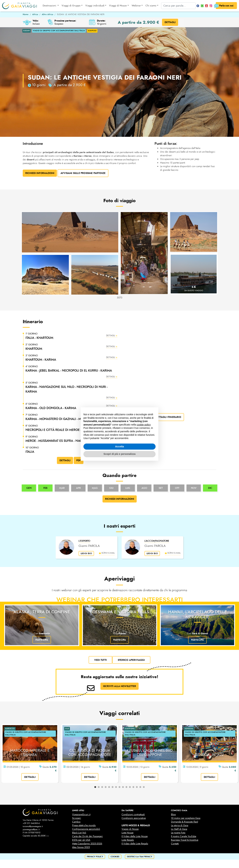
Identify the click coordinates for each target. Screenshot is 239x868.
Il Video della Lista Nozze (135, 836)
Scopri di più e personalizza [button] (119, 454)
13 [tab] (137, 787)
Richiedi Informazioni (40, 173)
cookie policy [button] (144, 425)
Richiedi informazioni (120, 499)
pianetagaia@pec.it (31, 830)
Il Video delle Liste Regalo (135, 844)
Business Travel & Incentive (185, 840)
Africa (35, 14)
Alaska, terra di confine (42, 612)
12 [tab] (133, 787)
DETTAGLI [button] (170, 22)
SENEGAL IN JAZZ (210, 755)
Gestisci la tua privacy (140, 857)
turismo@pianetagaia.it (33, 826)
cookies (115, 857)
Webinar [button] (136, 6)
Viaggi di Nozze (130, 829)
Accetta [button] (120, 446)
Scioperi (77, 818)
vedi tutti (100, 660)
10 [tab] (126, 787)
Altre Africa (47, 14)
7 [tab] (116, 787)
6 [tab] (113, 787)
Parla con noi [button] (225, 6)
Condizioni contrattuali (133, 815)
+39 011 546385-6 (31, 823)
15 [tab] (144, 787)
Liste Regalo (128, 840)
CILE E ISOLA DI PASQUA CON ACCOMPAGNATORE (90, 753)
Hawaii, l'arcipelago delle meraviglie (198, 614)
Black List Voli (79, 833)
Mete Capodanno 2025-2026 (87, 844)
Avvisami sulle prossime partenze (83, 173)
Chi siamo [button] (151, 6)
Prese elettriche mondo (84, 825)
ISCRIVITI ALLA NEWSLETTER (119, 686)
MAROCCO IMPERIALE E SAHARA (30, 753)
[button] (71, 336)
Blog (173, 815)
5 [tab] (109, 787)
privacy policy (95, 857)
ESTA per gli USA (81, 840)
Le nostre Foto (178, 833)
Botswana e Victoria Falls (120, 612)
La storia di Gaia (180, 825)
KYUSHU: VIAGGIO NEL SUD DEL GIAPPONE (150, 753)
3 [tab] (102, 787)
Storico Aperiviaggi (131, 660)
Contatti (175, 844)
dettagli (30, 777)
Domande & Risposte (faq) (185, 822)
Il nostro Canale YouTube (184, 836)
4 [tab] (106, 787)
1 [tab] (95, 787)
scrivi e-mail (107, 553)
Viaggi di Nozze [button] (118, 6)
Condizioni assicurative (134, 818)
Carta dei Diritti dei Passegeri (88, 836)
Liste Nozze (127, 833)
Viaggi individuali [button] (95, 6)
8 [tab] (119, 787)
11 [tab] (130, 787)
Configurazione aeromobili (86, 829)
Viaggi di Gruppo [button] (71, 6)
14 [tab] (140, 787)
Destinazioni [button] (50, 6)
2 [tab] (99, 787)
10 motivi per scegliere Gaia (186, 818)
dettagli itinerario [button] (168, 417)
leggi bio (86, 553)
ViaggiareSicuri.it (81, 815)
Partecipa (42, 640)
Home (26, 14)
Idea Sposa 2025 (81, 847)
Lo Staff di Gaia (179, 829)
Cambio (76, 822)
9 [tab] (123, 787)
